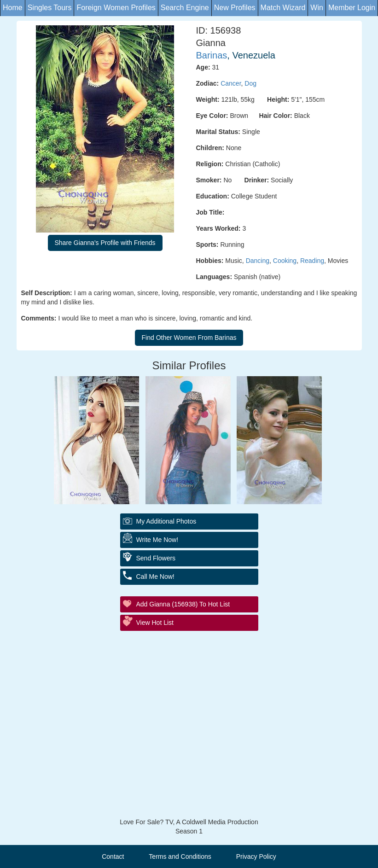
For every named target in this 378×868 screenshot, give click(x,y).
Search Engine (185, 8)
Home (13, 8)
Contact (113, 856)
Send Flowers (156, 558)
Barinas (212, 55)
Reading (312, 261)
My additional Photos (166, 521)
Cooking (285, 261)
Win (317, 8)
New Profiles (235, 8)
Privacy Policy (256, 856)
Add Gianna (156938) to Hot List (183, 604)
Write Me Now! (157, 540)
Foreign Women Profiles (116, 8)
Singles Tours (50, 8)
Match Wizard (283, 8)
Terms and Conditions (180, 856)
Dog (250, 83)
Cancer (231, 83)
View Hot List (155, 623)
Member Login (352, 8)
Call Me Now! (155, 577)
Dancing (258, 261)
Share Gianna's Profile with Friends (105, 243)
